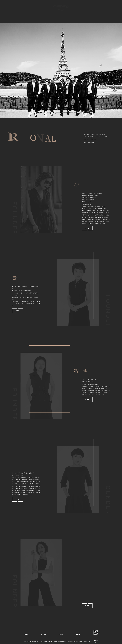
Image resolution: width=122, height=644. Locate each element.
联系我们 (26, 635)
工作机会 (61, 635)
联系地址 (44, 635)
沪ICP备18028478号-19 (47, 641)
